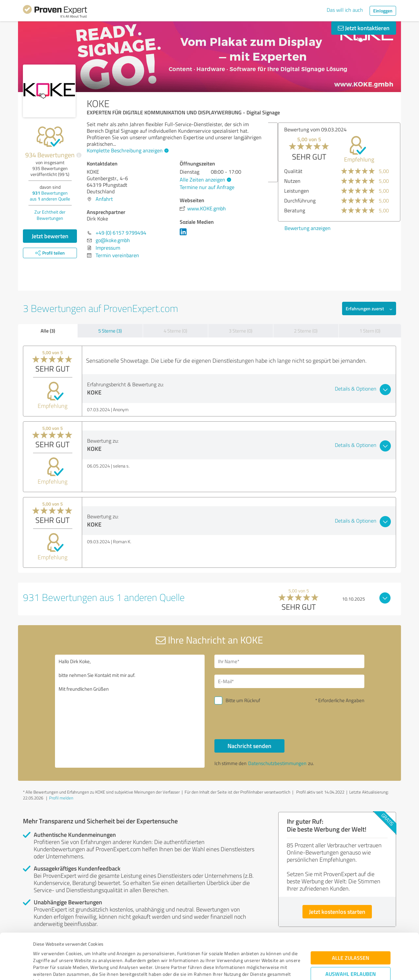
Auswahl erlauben (351, 928)
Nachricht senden (249, 746)
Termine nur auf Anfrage (207, 187)
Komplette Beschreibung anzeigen (127, 150)
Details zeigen (255, 968)
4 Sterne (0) (175, 331)
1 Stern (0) (370, 331)
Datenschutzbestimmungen (89, 949)
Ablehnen (351, 949)
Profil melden (61, 798)
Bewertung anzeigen (387, 228)
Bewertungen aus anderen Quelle (50, 196)
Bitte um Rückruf (243, 700)
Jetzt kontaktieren (364, 28)
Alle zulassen (351, 912)
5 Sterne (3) (110, 331)
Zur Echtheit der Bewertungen (50, 215)
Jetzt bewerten (50, 236)
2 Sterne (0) (306, 331)
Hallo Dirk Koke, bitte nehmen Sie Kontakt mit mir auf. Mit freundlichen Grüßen (130, 711)
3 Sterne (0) (241, 331)
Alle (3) (48, 331)
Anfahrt (104, 199)
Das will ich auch (345, 10)
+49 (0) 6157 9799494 (121, 233)
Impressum (45, 949)
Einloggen (383, 11)
